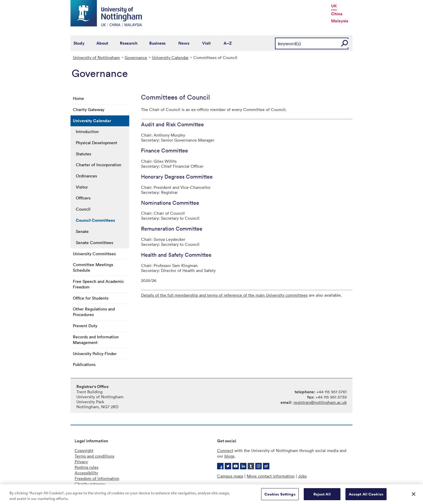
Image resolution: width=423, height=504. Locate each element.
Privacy (81, 462)
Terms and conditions (94, 456)
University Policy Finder (95, 353)
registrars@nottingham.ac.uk (320, 402)
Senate (82, 231)
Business (157, 43)
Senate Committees (94, 242)
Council (83, 209)
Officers (83, 198)
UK (334, 6)
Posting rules (87, 467)
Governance (136, 57)
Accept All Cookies (366, 496)
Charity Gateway (89, 109)
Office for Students (91, 298)
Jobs (302, 476)
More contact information (271, 476)
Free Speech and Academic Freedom (98, 284)
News (184, 43)
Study (79, 43)
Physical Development (96, 143)
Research (129, 43)
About (102, 43)
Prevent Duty (85, 326)
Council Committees (95, 220)
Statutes (83, 154)
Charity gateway (90, 484)
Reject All (322, 496)
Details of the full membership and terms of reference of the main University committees (224, 295)
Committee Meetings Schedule (93, 267)
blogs (229, 456)
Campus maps (230, 476)
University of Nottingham (96, 57)
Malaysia (340, 21)
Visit (206, 43)
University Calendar (170, 57)
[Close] (414, 496)
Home (78, 98)
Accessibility (86, 473)
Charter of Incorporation (99, 165)
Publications (84, 364)
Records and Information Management (96, 340)
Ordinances (86, 176)
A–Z (228, 43)
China (337, 14)
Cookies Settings (280, 496)
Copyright (84, 450)
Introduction (87, 131)
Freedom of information (97, 478)
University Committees (94, 254)
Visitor (82, 187)
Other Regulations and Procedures (94, 312)
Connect (225, 450)
